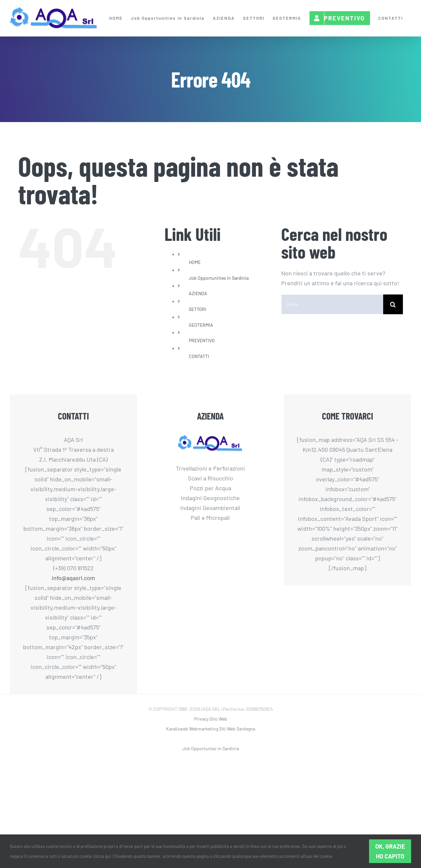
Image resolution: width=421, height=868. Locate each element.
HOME (195, 262)
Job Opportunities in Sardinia (219, 278)
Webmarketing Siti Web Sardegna (222, 729)
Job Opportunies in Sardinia (211, 748)
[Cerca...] (332, 304)
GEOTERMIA (201, 325)
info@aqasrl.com (73, 578)
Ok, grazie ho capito (390, 851)
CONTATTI (199, 356)
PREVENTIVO (202, 340)
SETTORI (198, 309)
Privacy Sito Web (211, 719)
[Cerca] (393, 304)
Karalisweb (177, 729)
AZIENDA (198, 293)
